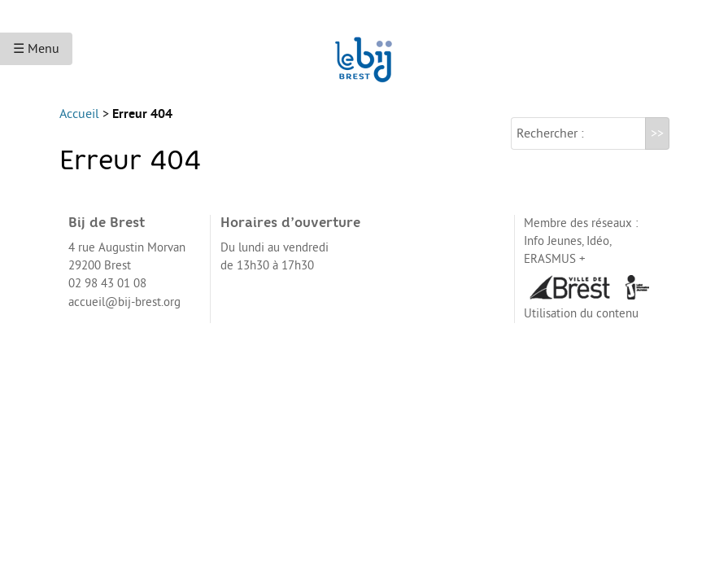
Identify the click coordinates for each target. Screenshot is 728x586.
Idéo (598, 254)
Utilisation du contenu (581, 327)
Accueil (79, 127)
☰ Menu (36, 49)
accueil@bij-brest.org (124, 315)
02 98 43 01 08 (107, 297)
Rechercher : (550, 146)
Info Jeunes (553, 254)
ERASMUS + (555, 272)
